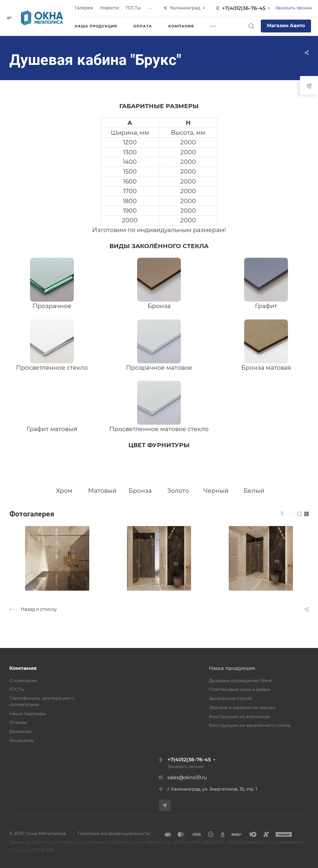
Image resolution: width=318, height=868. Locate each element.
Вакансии (20, 732)
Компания (23, 668)
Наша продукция (232, 668)
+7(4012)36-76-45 (244, 8)
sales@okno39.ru (187, 778)
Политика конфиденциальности (114, 834)
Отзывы (18, 722)
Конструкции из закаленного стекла (250, 725)
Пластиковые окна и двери (240, 689)
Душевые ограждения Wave (240, 681)
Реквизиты (22, 741)
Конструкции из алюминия (239, 717)
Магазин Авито (286, 26)
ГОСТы (17, 689)
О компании (23, 681)
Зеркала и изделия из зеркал (242, 708)
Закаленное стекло (230, 698)
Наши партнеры (28, 714)
